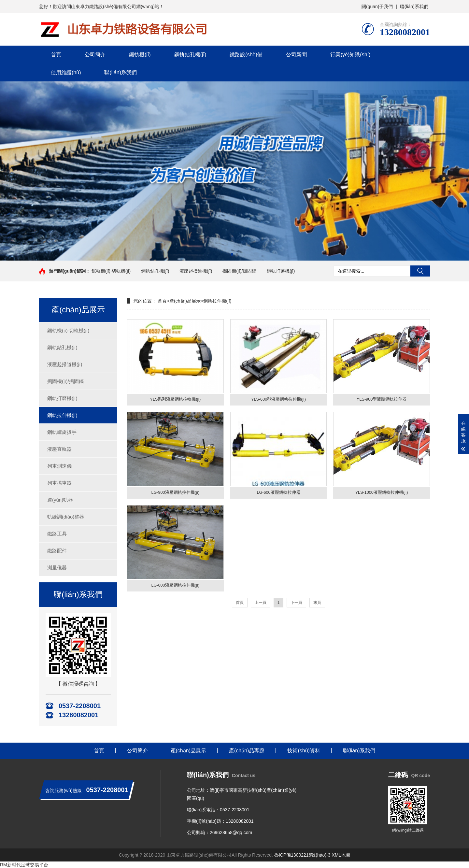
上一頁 (261, 606)
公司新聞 (296, 55)
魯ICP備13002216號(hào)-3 (302, 855)
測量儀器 (57, 568)
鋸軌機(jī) (140, 55)
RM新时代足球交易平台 (24, 865)
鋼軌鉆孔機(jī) (190, 55)
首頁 (56, 55)
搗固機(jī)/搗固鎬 (239, 271)
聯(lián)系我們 (414, 7)
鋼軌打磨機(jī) (281, 271)
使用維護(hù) (66, 72)
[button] (232, 254)
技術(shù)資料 (304, 751)
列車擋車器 (59, 483)
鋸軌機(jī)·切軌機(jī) (111, 271)
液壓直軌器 (59, 449)
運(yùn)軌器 (60, 500)
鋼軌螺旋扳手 (62, 432)
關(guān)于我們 (377, 7)
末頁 (317, 606)
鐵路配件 (57, 551)
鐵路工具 (57, 534)
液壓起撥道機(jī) (196, 271)
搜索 (420, 271)
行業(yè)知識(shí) (350, 55)
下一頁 (296, 606)
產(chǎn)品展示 (185, 301)
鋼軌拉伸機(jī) (62, 415)
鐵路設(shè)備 (246, 55)
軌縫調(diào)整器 (66, 517)
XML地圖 (341, 855)
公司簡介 (95, 55)
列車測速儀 (59, 466)
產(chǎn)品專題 (247, 751)
